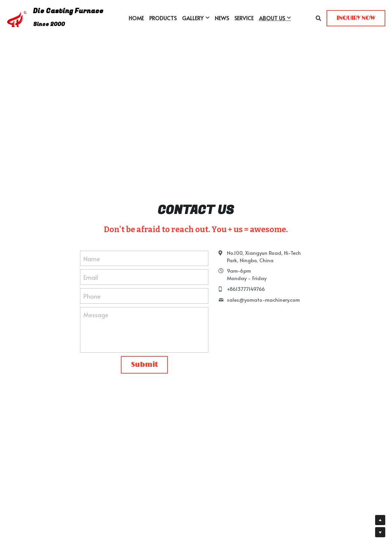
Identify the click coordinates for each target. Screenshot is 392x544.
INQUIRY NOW (356, 18)
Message (96, 315)
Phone (92, 296)
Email (91, 277)
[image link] (17, 17)
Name (92, 258)
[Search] (318, 18)
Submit (144, 365)
